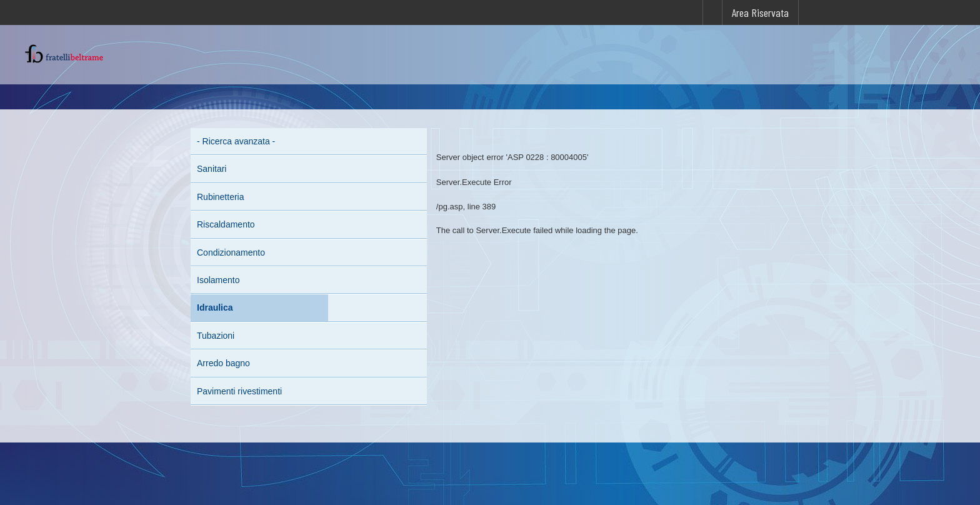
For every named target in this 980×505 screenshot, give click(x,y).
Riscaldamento (226, 224)
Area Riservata (760, 12)
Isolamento (218, 280)
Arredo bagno (223, 363)
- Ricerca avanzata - (236, 141)
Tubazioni (216, 336)
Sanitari (212, 169)
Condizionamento (231, 252)
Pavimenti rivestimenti (239, 391)
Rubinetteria (221, 197)
